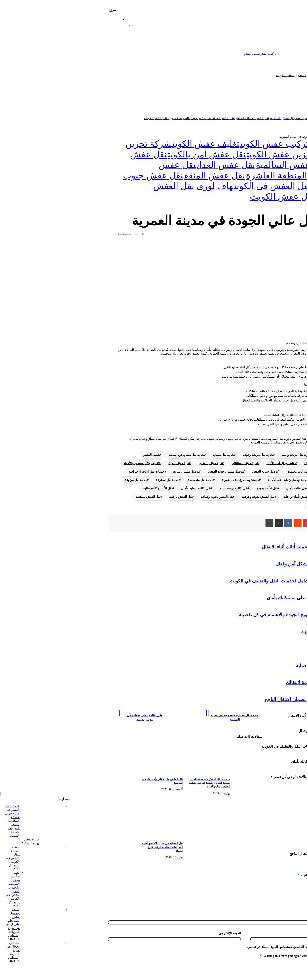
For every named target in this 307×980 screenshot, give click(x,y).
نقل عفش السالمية (251, 118)
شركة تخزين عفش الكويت (216, 75)
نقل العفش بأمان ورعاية (221, 497)
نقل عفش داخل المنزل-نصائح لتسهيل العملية (262, 666)
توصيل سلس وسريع (109, 472)
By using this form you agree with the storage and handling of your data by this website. (242, 961)
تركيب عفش (191, 54)
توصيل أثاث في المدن (257, 472)
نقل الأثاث (244, 488)
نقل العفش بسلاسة (70, 497)
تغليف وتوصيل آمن (283, 463)
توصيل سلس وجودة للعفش (148, 472)
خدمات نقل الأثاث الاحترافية (69, 472)
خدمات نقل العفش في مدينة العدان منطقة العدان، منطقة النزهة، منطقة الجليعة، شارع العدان (132, 783)
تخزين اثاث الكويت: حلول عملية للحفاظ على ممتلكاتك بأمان (247, 598)
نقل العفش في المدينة (244, 505)
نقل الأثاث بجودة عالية (156, 488)
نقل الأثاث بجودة (190, 488)
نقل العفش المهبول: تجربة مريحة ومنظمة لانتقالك (257, 683)
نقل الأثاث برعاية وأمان (118, 488)
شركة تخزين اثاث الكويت (249, 75)
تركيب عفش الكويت (197, 144)
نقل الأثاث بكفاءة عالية (80, 488)
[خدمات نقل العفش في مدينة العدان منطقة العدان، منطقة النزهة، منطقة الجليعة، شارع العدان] (123, 773)
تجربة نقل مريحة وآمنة (219, 455)
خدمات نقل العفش (283, 480)
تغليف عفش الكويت (128, 144)
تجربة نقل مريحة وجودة (181, 455)
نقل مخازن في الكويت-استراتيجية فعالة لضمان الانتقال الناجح (246, 700)
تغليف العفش (74, 455)
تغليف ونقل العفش (133, 463)
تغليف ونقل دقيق (101, 463)
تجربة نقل (248, 455)
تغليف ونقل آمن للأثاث (203, 463)
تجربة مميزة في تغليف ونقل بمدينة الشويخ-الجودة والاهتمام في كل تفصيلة (233, 615)
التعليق (300, 883)
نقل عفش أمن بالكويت (129, 154)
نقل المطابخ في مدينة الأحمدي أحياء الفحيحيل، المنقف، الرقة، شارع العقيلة (85, 847)
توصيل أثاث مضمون (222, 472)
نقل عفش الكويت (274, 118)
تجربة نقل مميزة (146, 455)
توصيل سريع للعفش (187, 472)
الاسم (301, 921)
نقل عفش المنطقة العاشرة (174, 118)
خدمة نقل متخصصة (123, 480)
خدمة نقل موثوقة (58, 480)
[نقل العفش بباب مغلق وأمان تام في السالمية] (76, 773)
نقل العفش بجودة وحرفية (181, 497)
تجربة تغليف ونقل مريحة (279, 455)
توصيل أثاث (288, 472)
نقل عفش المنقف (145, 118)
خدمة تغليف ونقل (251, 480)
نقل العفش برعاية (103, 497)
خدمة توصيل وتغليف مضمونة (163, 480)
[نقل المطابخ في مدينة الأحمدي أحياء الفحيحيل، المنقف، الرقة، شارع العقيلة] (76, 837)
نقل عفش (284, 97)
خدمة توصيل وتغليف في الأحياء (210, 480)
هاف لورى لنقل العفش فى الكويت (216, 186)
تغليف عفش (174, 54)
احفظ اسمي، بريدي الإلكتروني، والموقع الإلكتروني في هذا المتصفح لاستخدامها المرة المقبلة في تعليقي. (235, 952)
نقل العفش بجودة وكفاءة (140, 497)
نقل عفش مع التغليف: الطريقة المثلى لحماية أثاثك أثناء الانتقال (245, 547)
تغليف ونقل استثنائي (167, 463)
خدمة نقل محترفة (90, 480)
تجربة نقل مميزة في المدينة (109, 455)
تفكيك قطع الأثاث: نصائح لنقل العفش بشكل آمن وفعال (252, 564)
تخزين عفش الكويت (273, 137)
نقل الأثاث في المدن (282, 497)
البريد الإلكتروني (294, 938)
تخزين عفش (262, 54)
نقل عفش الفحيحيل (286, 649)
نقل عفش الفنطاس (204, 118)
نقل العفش (253, 497)
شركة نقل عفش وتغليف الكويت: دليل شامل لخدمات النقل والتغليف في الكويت (229, 581)
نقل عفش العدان (228, 118)
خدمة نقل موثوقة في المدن (277, 488)
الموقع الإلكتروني (152, 938)
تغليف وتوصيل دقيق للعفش (244, 463)
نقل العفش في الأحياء (281, 505)
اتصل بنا (278, 54)
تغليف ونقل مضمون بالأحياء (64, 463)
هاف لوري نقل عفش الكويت (85, 118)
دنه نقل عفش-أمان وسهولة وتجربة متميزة (265, 632)
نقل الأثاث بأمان (219, 488)
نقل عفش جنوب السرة (118, 118)
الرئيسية (288, 54)
